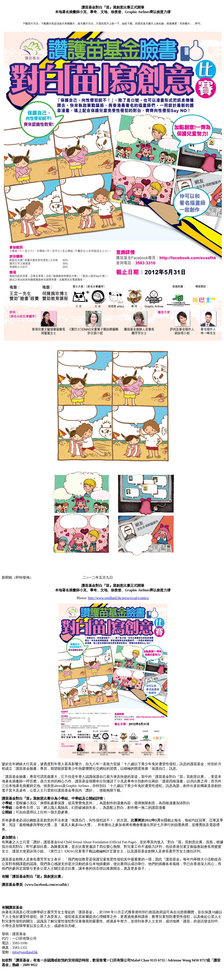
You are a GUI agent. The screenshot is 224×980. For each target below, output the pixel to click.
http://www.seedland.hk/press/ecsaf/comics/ (119, 598)
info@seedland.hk (25, 952)
